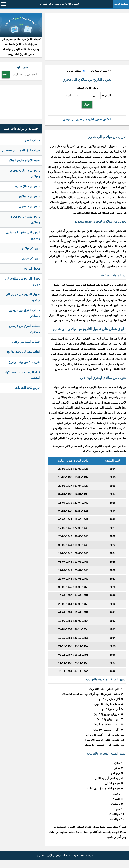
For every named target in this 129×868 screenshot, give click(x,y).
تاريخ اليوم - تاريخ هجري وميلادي (25, 173)
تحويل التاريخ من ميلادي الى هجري (59, 4)
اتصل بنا (40, 856)
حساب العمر (32, 140)
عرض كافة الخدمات (28, 388)
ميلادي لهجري (73, 71)
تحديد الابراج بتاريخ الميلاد (24, 160)
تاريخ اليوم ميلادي (29, 196)
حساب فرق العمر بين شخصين (21, 150)
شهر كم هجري (31, 258)
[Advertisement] (87, 37)
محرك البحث (21, 67)
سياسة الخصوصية (83, 856)
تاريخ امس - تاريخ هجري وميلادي (25, 219)
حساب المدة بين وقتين (26, 342)
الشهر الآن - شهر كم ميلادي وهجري (23, 235)
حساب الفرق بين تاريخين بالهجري (25, 329)
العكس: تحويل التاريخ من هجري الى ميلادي (87, 119)
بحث (5, 74)
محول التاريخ (32, 268)
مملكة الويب (121, 4)
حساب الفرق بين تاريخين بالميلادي (25, 313)
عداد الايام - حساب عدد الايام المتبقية (22, 375)
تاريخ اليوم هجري (29, 206)
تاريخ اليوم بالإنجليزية (27, 186)
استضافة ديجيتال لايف (59, 856)
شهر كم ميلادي (31, 248)
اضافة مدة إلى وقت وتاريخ (24, 352)
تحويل (87, 104)
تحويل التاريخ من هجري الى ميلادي (23, 297)
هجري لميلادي (99, 71)
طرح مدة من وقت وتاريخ (24, 362)
